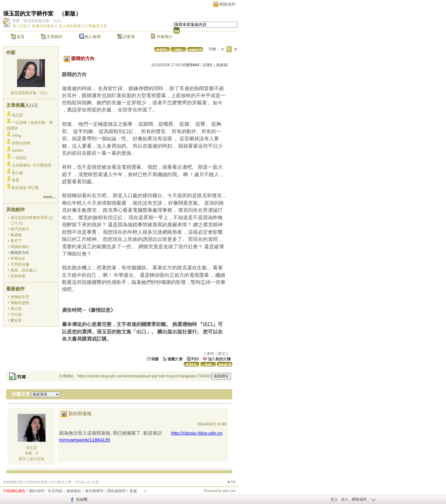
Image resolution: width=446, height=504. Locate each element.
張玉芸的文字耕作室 (28, 14)
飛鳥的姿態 (20, 303)
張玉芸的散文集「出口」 (31, 93)
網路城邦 (227, 4)
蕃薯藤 (16, 235)
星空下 (16, 241)
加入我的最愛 (70, 26)
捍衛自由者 (21, 143)
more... (49, 197)
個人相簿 (93, 37)
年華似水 (18, 259)
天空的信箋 (20, 264)
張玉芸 (17, 115)
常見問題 (55, 491)
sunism (18, 150)
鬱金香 (16, 320)
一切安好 (19, 158)
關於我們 (37, 491)
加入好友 (20, 26)
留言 (22, 459)
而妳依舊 (18, 276)
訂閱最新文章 (96, 26)
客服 (133, 491)
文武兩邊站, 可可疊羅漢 (31, 165)
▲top (231, 481)
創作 (211, 354)
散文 (222, 354)
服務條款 (74, 491)
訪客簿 (129, 37)
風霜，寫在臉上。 (25, 270)
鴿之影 (16, 309)
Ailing (16, 136)
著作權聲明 (94, 491)
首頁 (20, 37)
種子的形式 (20, 229)
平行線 (16, 315)
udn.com (229, 491)
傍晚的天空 (20, 297)
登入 (334, 499)
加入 (345, 499)
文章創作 (55, 37)
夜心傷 (17, 173)
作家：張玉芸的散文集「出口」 (38, 21)
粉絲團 (82, 499)
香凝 (15, 180)
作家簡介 (165, 37)
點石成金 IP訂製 (25, 188)
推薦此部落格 (43, 26)
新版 (70, 14)
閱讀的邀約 (20, 247)
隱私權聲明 (116, 491)
